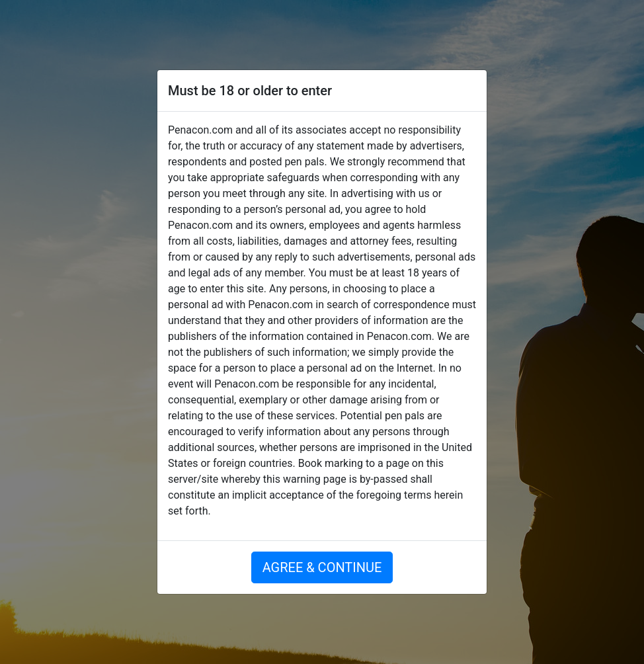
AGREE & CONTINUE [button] (322, 567)
